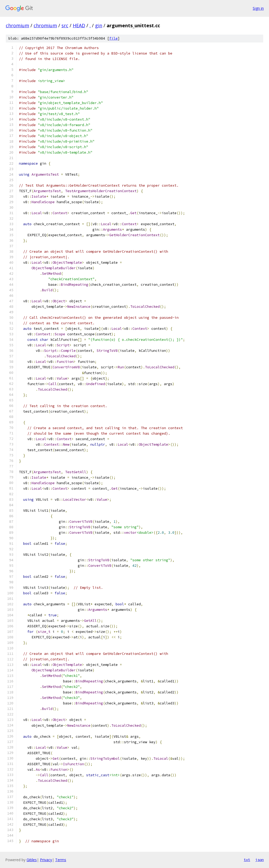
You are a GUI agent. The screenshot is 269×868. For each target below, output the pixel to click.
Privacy (46, 860)
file (113, 38)
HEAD (79, 25)
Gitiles (32, 860)
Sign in (258, 8)
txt (247, 860)
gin (99, 25)
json (260, 860)
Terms (61, 860)
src (65, 25)
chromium (17, 25)
